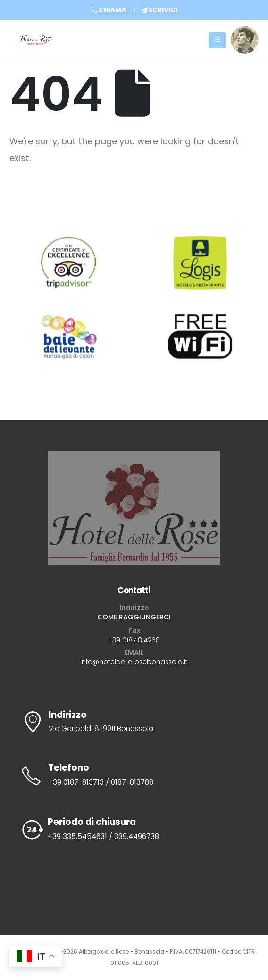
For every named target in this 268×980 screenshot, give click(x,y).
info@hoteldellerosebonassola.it (134, 662)
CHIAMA (108, 10)
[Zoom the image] (245, 31)
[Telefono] (134, 776)
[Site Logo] (35, 40)
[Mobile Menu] (217, 40)
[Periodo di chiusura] (134, 830)
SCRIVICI (159, 10)
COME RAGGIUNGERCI (134, 617)
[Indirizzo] (134, 722)
